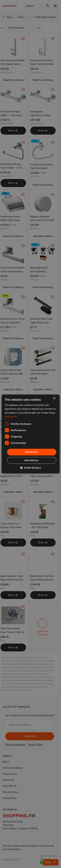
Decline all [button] (32, 460)
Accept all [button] (32, 452)
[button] (30, 468)
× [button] (54, 398)
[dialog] (30, 434)
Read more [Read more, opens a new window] (10, 416)
